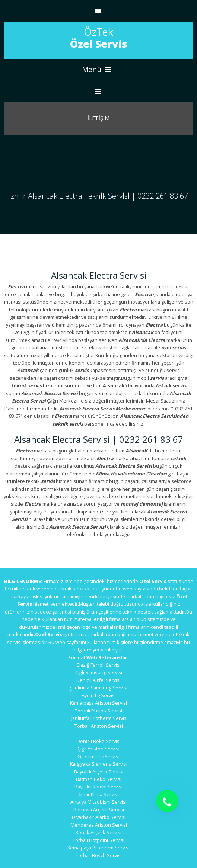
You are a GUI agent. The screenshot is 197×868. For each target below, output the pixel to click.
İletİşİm (98, 118)
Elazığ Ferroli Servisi (99, 665)
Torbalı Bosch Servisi (99, 855)
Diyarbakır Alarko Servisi (99, 817)
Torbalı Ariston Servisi (99, 726)
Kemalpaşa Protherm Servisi (98, 848)
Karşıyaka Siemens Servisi (99, 764)
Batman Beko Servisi (99, 779)
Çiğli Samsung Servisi (99, 672)
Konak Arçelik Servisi (98, 832)
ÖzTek (98, 38)
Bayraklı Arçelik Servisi (99, 772)
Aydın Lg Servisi (99, 695)
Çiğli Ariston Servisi (98, 749)
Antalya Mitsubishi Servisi (98, 802)
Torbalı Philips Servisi (98, 711)
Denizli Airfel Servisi (98, 680)
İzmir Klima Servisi (98, 794)
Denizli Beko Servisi (99, 741)
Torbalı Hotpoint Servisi (98, 840)
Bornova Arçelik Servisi (99, 810)
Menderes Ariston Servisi (99, 825)
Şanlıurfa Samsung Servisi (98, 688)
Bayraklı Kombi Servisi (98, 787)
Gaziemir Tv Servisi (98, 756)
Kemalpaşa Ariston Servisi (98, 703)
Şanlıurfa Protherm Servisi (99, 718)
